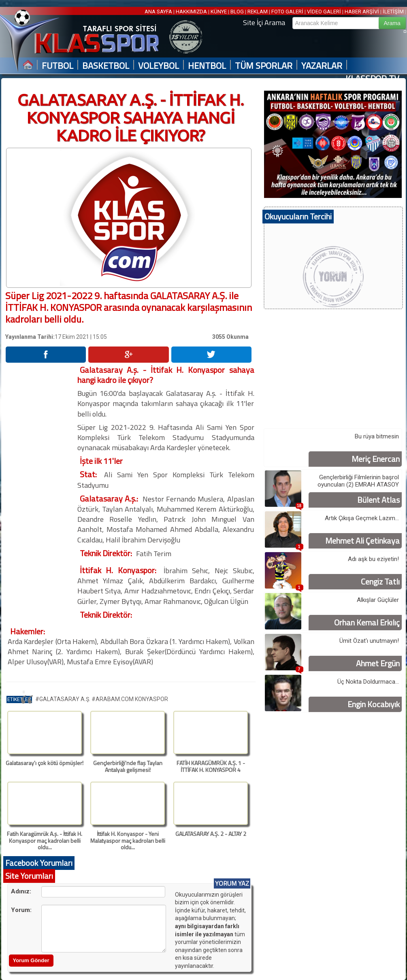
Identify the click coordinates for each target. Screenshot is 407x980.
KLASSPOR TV (372, 79)
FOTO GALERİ (287, 12)
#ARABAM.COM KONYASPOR (130, 699)
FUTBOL (58, 66)
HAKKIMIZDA (191, 12)
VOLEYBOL (159, 66)
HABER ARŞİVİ (362, 12)
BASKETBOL (106, 66)
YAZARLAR (322, 66)
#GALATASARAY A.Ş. (63, 699)
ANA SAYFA (159, 12)
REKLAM (258, 12)
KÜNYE (219, 12)
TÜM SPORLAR (264, 66)
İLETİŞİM (393, 12)
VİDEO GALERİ (324, 12)
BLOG (237, 12)
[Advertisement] (41, 486)
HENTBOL (207, 66)
